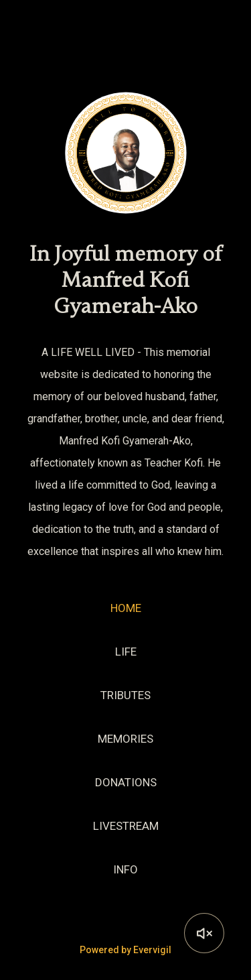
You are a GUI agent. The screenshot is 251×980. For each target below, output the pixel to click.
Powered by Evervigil (125, 950)
